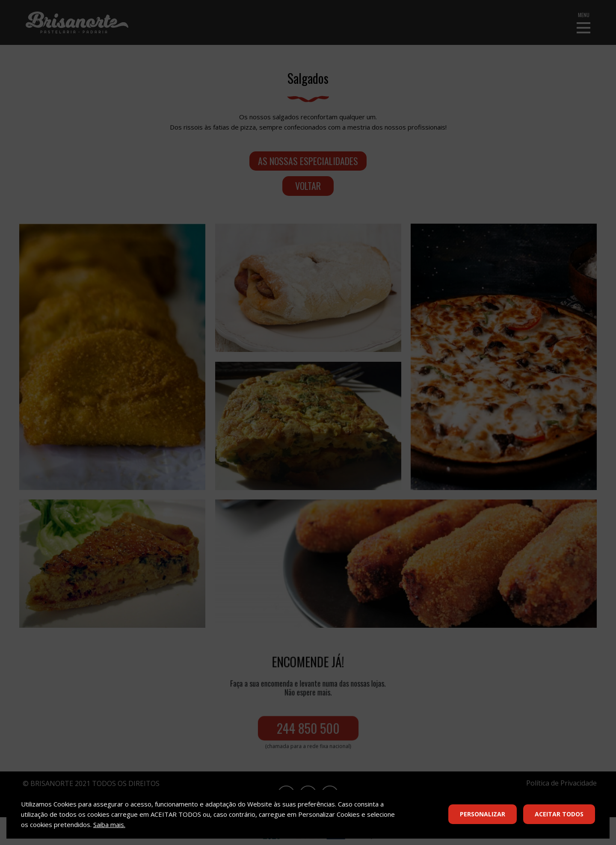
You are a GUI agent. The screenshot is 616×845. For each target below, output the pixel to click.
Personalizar (483, 814)
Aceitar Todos (559, 814)
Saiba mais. (109, 824)
